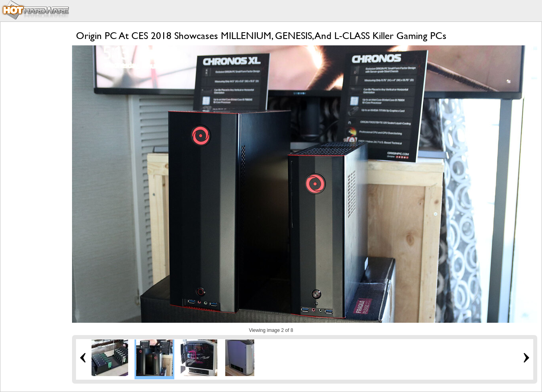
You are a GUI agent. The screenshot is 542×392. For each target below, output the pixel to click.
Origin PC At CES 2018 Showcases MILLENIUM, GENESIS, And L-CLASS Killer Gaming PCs (261, 36)
